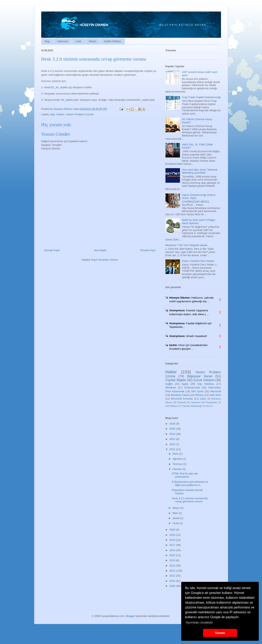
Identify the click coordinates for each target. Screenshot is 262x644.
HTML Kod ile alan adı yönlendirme (185, 475)
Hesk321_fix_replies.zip (58, 87)
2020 (173, 530)
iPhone (199, 395)
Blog (47, 41)
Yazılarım (196, 402)
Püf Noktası (172, 406)
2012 (173, 571)
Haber (171, 372)
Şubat (176, 518)
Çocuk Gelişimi (204, 380)
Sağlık (169, 384)
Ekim (176, 454)
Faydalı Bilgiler (176, 380)
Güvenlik (182, 402)
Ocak (176, 523)
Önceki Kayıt (148, 250)
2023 (173, 439)
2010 (173, 581)
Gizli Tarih (215, 395)
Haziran (177, 469)
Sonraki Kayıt (52, 250)
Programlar (211, 402)
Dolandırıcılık (192, 388)
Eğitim (203, 399)
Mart (176, 513)
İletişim (93, 41)
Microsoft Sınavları (182, 399)
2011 (173, 576)
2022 (173, 444)
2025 (173, 429)
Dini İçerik (197, 391)
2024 (173, 434)
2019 (173, 535)
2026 (173, 424)
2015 (173, 555)
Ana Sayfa (100, 250)
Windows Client (180, 395)
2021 (173, 449)
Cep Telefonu (206, 384)
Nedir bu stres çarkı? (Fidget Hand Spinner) (199, 222)
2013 (173, 566)
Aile (208, 406)
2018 (173, 540)
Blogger (130, 616)
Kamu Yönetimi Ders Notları (198, 261)
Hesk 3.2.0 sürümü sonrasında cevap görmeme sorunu (190, 500)
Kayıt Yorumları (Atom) (105, 260)
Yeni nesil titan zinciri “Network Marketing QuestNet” (200, 171)
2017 (173, 545)
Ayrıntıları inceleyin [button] (199, 622)
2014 (173, 560)
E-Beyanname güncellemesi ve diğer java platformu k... (190, 483)
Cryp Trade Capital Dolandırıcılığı (201, 97)
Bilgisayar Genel (200, 376)
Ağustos (178, 459)
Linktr (78, 41)
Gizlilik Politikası (113, 41)
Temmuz (178, 464)
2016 (173, 550)
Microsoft (216, 391)
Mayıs (176, 508)
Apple (185, 384)
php (53, 114)
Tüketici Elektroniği (192, 406)
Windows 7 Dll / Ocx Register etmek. (187, 245)
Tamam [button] (220, 633)
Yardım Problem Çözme (80, 114)
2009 (173, 586)
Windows (171, 388)
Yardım (60, 114)
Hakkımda (63, 41)
